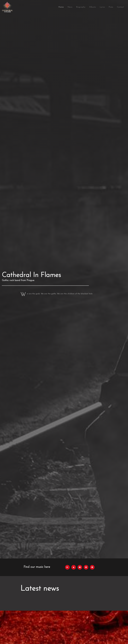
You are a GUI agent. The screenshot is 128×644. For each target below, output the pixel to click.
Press (111, 7)
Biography (81, 7)
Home (61, 7)
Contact (120, 7)
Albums (93, 7)
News (70, 7)
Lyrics (102, 7)
